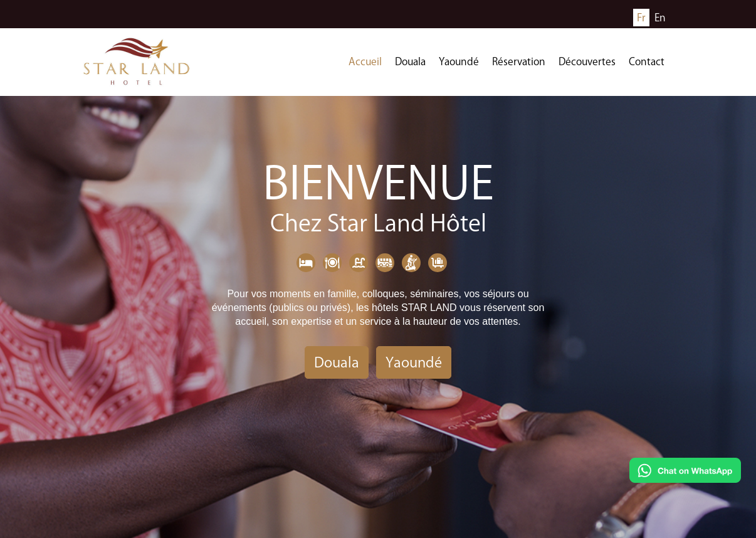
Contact (647, 61)
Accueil (365, 61)
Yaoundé (459, 61)
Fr (641, 18)
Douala (410, 61)
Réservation (519, 61)
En (660, 18)
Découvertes (587, 61)
